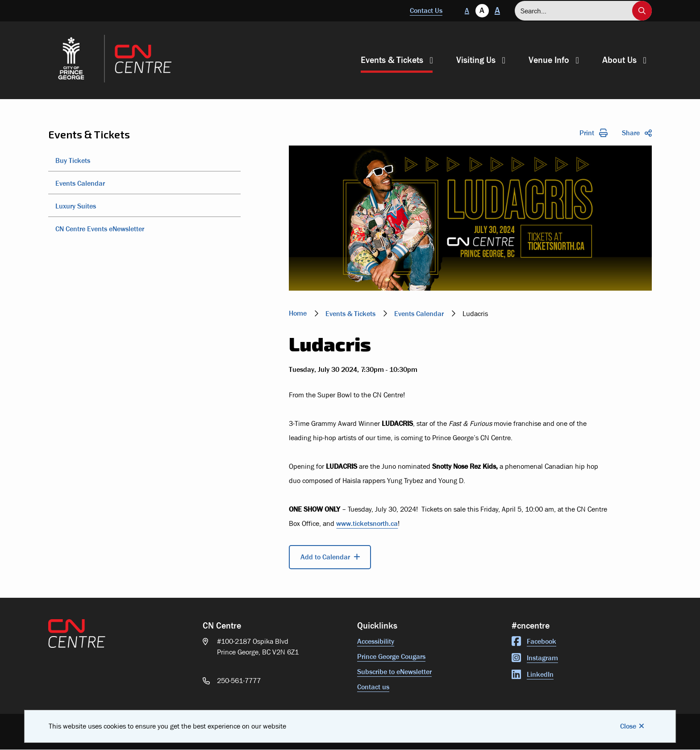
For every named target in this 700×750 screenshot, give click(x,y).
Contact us (373, 687)
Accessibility (376, 641)
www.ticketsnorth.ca (367, 523)
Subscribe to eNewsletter (394, 672)
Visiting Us (476, 60)
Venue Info (549, 60)
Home (298, 313)
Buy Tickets (73, 160)
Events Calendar (80, 183)
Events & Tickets (392, 60)
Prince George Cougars (391, 656)
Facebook (534, 641)
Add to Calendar (325, 557)
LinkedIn (533, 674)
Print (594, 133)
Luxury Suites (76, 206)
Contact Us (426, 10)
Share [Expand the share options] (637, 133)
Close (628, 726)
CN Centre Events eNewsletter (100, 229)
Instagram (535, 658)
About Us (619, 60)
